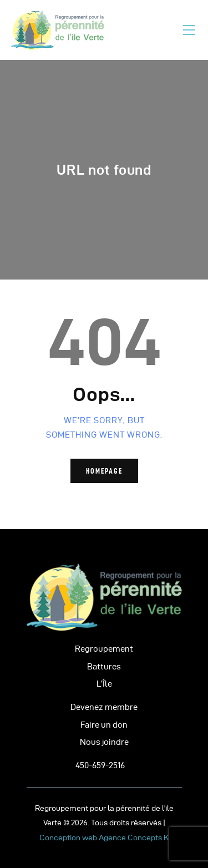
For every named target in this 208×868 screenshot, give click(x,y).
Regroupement (104, 649)
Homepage (104, 471)
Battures (104, 667)
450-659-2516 (100, 765)
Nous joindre (104, 742)
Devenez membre (104, 707)
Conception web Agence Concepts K (104, 838)
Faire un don (104, 725)
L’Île (104, 684)
